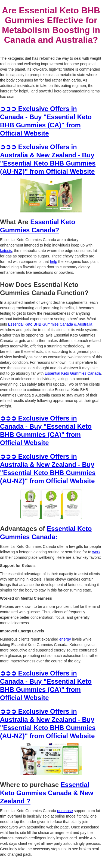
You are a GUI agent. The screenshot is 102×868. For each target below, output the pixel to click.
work (96, 552)
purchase (65, 811)
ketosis (6, 251)
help (54, 262)
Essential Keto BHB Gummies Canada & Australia (50, 324)
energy (65, 639)
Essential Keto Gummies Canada (73, 373)
